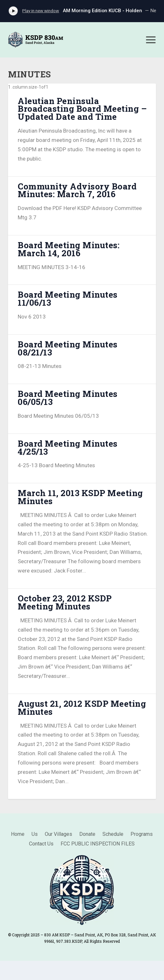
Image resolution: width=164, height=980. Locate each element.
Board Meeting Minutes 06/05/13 (68, 398)
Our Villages (58, 835)
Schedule (113, 835)
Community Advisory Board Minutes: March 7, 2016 (77, 190)
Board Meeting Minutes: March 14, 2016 (69, 249)
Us (35, 835)
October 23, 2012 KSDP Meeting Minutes (65, 602)
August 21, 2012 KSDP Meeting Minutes (82, 708)
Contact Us (41, 844)
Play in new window (41, 11)
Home (18, 835)
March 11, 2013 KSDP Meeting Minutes (80, 497)
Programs (142, 835)
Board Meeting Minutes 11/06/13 (68, 298)
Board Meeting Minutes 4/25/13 (68, 447)
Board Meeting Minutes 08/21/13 (68, 348)
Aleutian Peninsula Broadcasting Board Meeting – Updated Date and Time (82, 109)
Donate (87, 835)
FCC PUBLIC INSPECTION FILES (98, 844)
